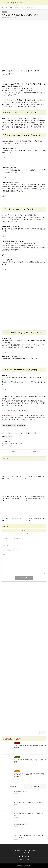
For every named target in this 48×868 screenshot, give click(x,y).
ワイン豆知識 (19, 444)
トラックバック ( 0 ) (24, 534)
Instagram (26, 856)
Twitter (19, 856)
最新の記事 (22, 425)
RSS (29, 856)
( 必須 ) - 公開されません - (11, 550)
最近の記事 (13, 786)
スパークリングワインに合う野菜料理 (16, 410)
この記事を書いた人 (10, 425)
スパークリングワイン (10, 444)
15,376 (11, 446)
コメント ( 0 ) (24, 531)
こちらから (32, 420)
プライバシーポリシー (23, 859)
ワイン (5, 12)
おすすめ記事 (35, 786)
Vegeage (20, 866)
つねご (10, 441)
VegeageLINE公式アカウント (11, 415)
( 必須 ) (6, 545)
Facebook (22, 856)
